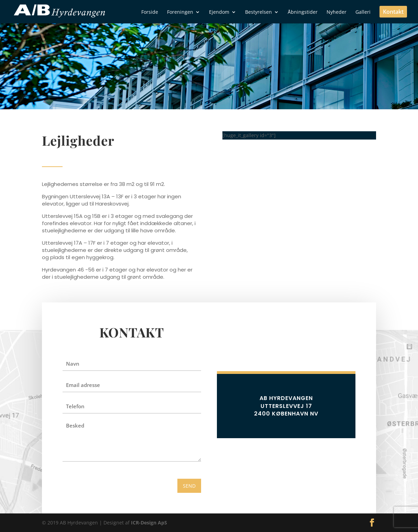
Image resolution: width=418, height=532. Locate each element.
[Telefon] (132, 406)
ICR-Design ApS (149, 523)
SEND (189, 486)
